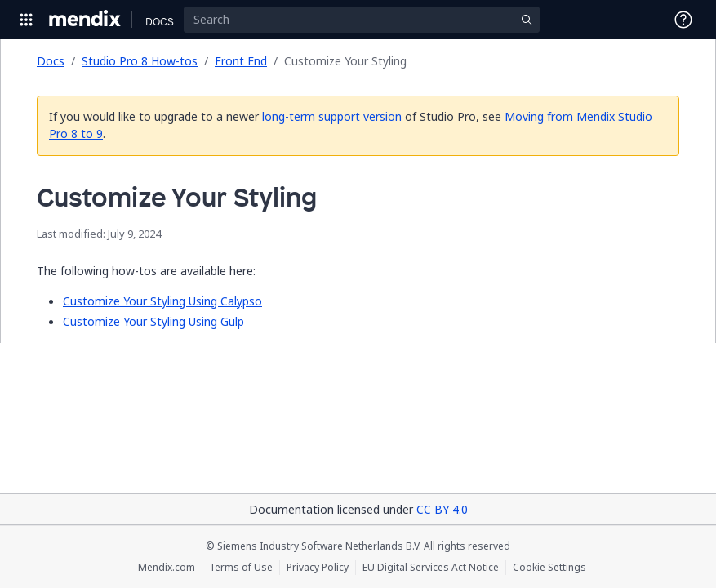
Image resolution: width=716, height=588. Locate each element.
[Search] (362, 20)
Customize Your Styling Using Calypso (162, 301)
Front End (241, 61)
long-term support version (332, 116)
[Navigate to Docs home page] (160, 20)
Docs (51, 61)
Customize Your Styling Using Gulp (153, 321)
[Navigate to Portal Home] (85, 20)
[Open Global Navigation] (26, 20)
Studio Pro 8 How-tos (140, 61)
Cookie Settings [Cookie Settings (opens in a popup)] (549, 568)
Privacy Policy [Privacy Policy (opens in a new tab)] (318, 568)
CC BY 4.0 (442, 509)
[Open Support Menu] (683, 20)
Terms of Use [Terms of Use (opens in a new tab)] (241, 568)
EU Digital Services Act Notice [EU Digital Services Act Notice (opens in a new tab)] (431, 568)
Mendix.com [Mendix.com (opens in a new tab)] (167, 568)
